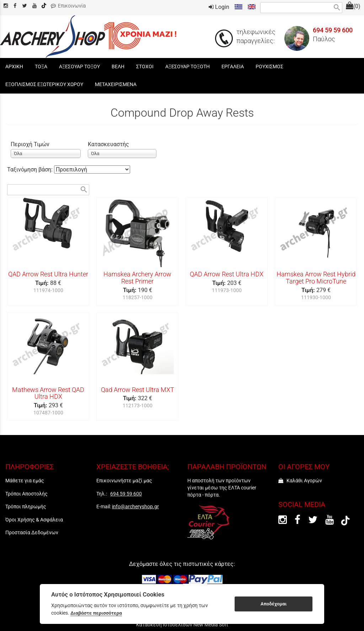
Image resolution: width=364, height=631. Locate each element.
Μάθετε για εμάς (25, 481)
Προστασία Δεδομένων (32, 532)
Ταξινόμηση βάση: (31, 169)
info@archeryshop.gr (135, 507)
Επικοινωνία (68, 6)
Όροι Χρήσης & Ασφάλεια (34, 520)
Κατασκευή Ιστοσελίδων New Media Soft (182, 625)
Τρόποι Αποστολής (26, 494)
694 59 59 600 (333, 30)
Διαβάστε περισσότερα (96, 613)
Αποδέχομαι (274, 604)
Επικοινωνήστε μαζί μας (124, 481)
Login (219, 7)
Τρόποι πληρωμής (26, 507)
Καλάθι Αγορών (300, 481)
